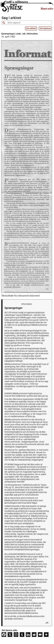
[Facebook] (4, 635)
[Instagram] (16, 635)
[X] (10, 635)
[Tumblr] (22, 635)
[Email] (40, 635)
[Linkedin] (28, 635)
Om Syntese (45, 28)
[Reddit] (34, 635)
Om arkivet (31, 28)
